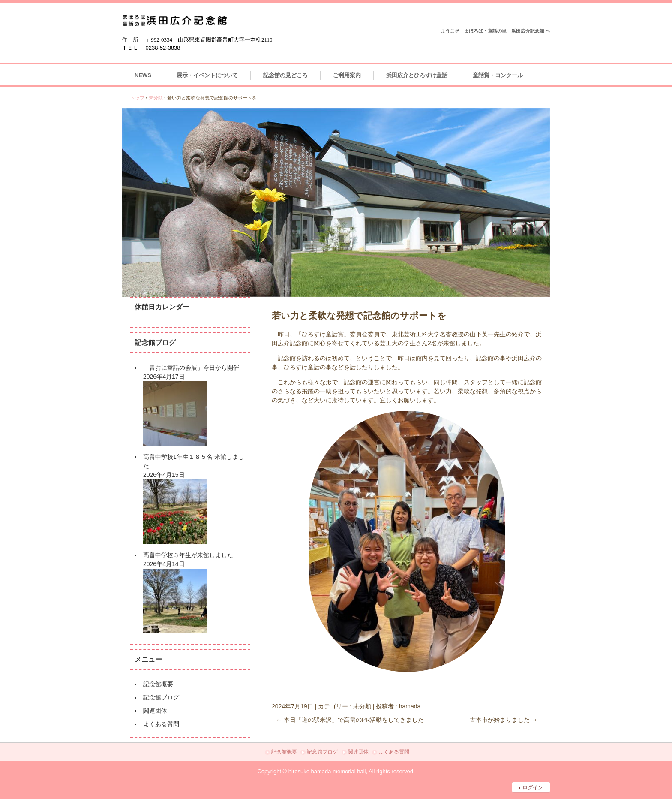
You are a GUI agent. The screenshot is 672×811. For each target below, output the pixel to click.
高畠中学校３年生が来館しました (188, 555)
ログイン (533, 787)
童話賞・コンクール (498, 75)
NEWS (143, 75)
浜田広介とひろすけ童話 (417, 75)
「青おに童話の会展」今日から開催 (191, 368)
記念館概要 (158, 684)
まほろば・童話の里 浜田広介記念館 (175, 20)
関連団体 (155, 711)
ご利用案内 (347, 75)
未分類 (362, 706)
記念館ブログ (161, 697)
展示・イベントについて (207, 75)
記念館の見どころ (285, 75)
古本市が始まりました (504, 720)
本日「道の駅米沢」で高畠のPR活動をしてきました (350, 720)
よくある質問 (161, 724)
